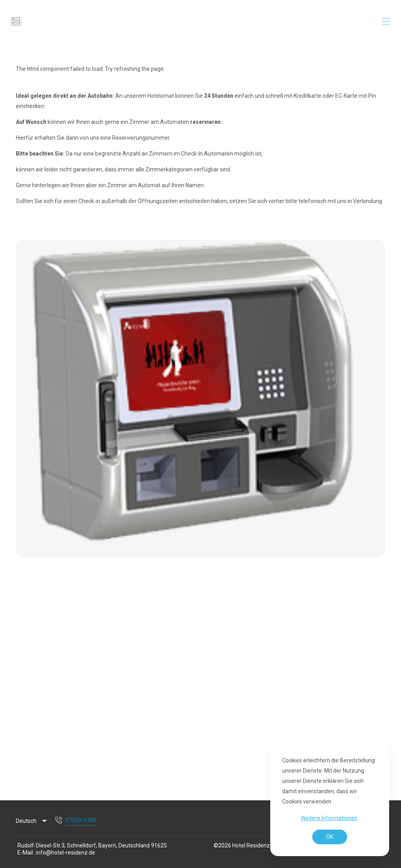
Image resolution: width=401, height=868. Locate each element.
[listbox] (32, 821)
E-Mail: (26, 853)
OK (330, 837)
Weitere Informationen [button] (329, 818)
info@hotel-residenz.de (66, 853)
